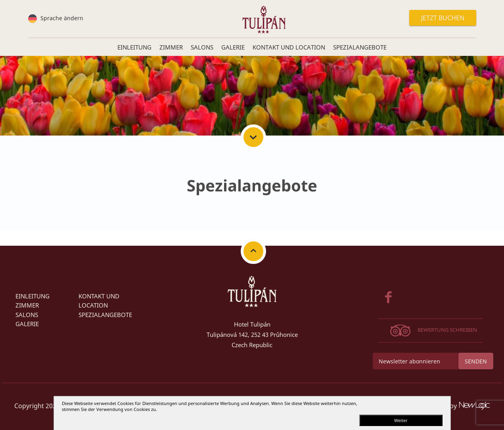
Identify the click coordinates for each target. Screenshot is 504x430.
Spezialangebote (105, 315)
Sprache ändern (61, 18)
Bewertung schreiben (447, 330)
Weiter (401, 420)
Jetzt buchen (443, 18)
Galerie (27, 324)
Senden (476, 361)
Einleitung (33, 296)
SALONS (27, 315)
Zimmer (27, 305)
